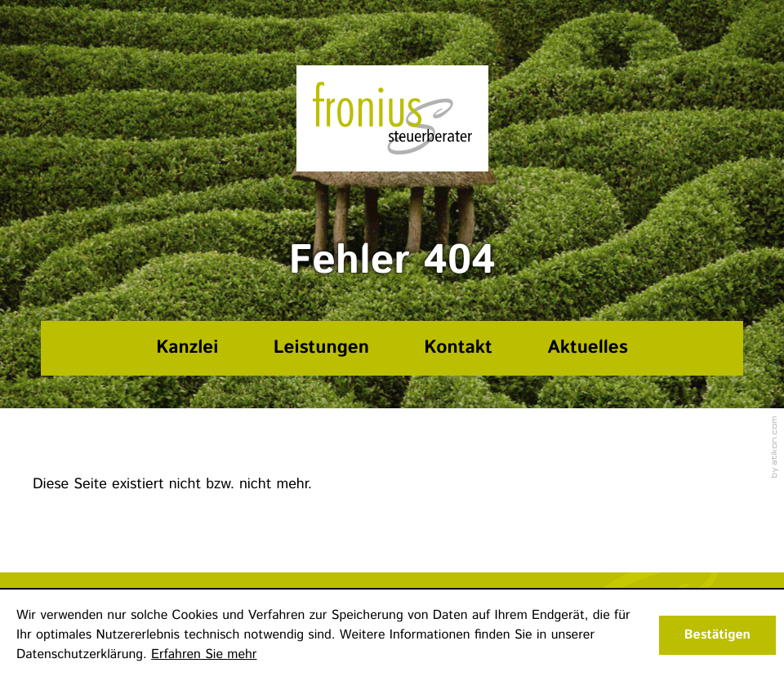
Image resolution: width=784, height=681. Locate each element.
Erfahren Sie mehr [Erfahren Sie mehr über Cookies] (204, 654)
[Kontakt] (459, 349)
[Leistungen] (321, 349)
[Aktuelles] (588, 349)
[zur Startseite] (392, 118)
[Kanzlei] (187, 349)
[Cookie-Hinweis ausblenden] (717, 635)
